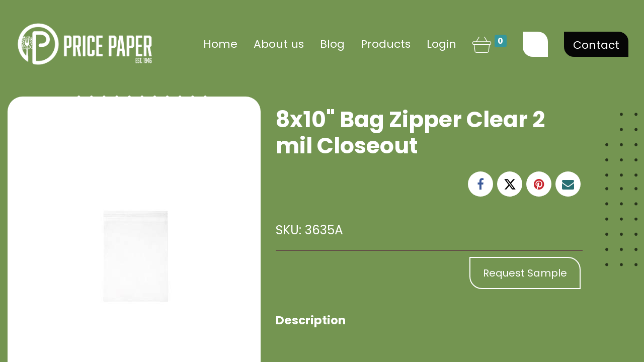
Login (441, 44)
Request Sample (525, 273)
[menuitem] (220, 44)
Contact (596, 45)
